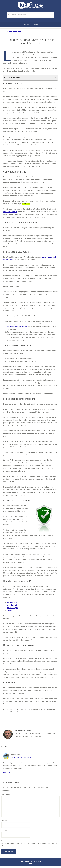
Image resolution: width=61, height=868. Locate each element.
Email (4, 831)
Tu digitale (30, 5)
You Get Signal (13, 608)
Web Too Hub (12, 605)
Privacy (30, 863)
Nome (4, 821)
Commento (6, 794)
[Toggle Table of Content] (54, 78)
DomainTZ (11, 611)
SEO (16, 718)
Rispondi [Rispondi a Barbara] (6, 773)
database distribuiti (10, 212)
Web (37, 718)
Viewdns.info (12, 602)
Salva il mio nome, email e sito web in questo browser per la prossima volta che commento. (29, 845)
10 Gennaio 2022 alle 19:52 (21, 757)
